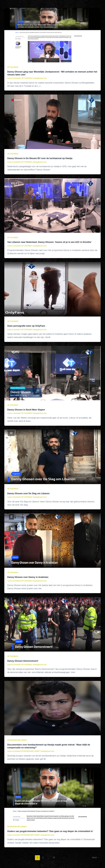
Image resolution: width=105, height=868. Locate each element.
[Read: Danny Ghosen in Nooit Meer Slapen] (52, 373)
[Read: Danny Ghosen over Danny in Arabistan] (52, 540)
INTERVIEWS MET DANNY (17, 740)
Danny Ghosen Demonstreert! (23, 661)
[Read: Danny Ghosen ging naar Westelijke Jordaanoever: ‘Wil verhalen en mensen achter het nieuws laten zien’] (52, 35)
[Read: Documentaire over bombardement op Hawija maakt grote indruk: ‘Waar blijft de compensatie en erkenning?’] (52, 708)
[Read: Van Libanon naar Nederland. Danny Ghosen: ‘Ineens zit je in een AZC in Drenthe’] (52, 205)
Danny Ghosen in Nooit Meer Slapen (26, 410)
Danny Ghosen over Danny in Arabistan (28, 577)
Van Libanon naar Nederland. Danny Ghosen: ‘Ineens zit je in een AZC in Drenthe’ (50, 242)
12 (54, 857)
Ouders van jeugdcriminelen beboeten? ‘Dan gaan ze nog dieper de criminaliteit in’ (50, 831)
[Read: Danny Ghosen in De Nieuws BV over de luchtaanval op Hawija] (52, 122)
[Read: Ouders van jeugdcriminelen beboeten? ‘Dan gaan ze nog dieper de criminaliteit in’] (52, 795)
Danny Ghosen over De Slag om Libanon (28, 493)
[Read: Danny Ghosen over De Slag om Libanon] (52, 457)
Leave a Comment (14, 78)
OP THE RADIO (13, 67)
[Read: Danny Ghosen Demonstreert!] (52, 624)
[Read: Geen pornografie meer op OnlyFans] (52, 289)
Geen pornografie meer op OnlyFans (26, 326)
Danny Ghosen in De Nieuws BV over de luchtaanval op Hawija (40, 158)
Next (96, 857)
